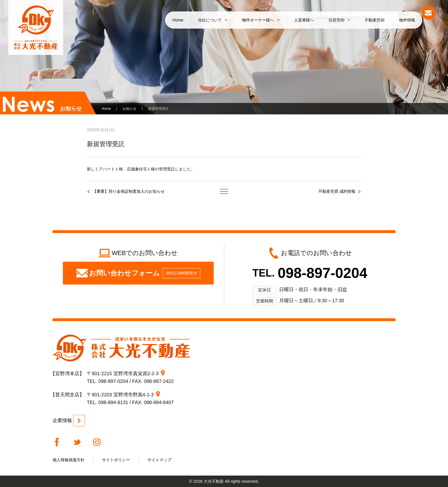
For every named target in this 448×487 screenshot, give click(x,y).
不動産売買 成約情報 (337, 191)
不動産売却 (375, 20)
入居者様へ (304, 20)
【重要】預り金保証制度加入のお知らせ (129, 191)
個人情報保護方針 (69, 460)
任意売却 (339, 20)
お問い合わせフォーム (138, 273)
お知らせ (129, 109)
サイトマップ (159, 460)
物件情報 (407, 20)
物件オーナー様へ (261, 20)
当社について (213, 20)
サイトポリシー (116, 460)
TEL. (310, 273)
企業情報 (69, 421)
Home (178, 20)
